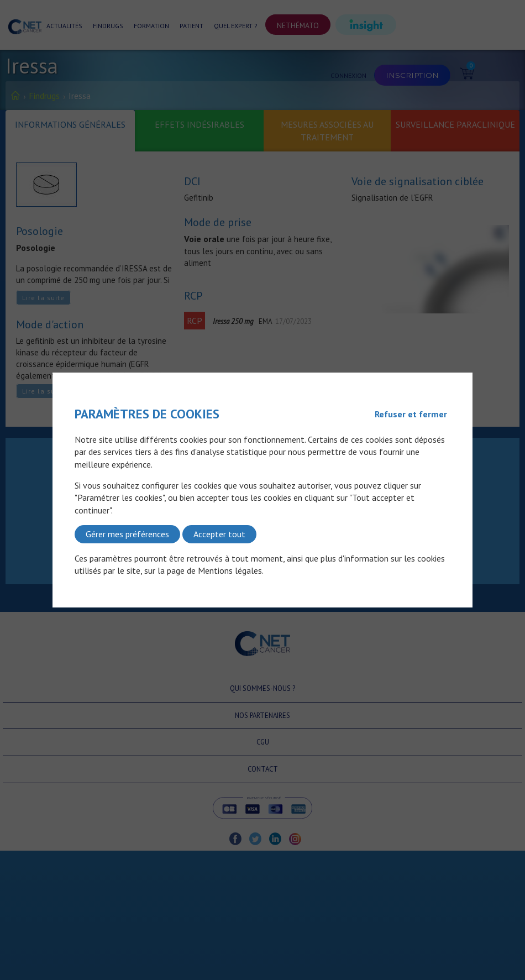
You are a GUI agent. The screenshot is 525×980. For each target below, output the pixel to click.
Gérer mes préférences (127, 534)
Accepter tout (219, 534)
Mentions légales (230, 570)
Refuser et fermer (411, 414)
